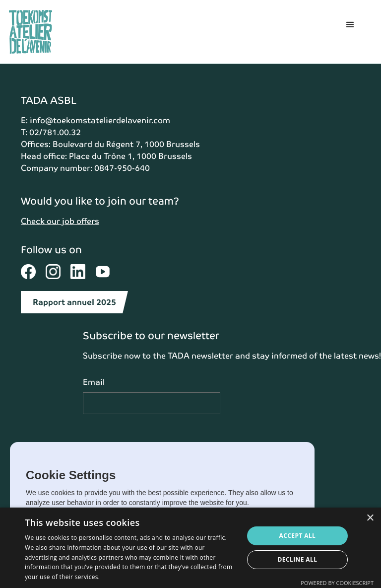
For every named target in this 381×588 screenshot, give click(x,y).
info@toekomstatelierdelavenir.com (100, 120)
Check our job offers (60, 221)
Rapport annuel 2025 (74, 302)
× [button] (370, 518)
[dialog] (190, 548)
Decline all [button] (298, 559)
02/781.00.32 (55, 132)
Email (94, 382)
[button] (350, 32)
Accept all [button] (298, 536)
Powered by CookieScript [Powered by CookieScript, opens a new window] (337, 583)
